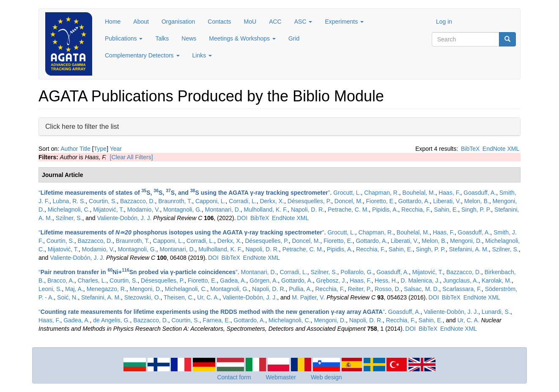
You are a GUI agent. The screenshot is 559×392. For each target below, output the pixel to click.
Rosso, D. (388, 289)
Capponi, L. (211, 201)
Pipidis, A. (385, 210)
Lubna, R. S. (69, 201)
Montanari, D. (223, 210)
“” (184, 193)
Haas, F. (449, 193)
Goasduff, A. (480, 193)
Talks (162, 38)
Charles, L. (92, 280)
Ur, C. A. (208, 297)
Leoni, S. (50, 289)
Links (202, 55)
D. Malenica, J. (421, 280)
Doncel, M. (349, 201)
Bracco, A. (61, 280)
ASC (303, 22)
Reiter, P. (360, 289)
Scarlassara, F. (462, 289)
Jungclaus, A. (461, 280)
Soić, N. (67, 297)
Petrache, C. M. (348, 210)
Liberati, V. (447, 201)
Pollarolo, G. (357, 272)
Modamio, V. (144, 210)
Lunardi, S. (496, 312)
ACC (275, 22)
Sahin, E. (446, 210)
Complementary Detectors (142, 55)
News (189, 38)
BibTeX (470, 149)
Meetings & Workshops (242, 38)
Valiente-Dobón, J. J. (125, 218)
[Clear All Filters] (132, 157)
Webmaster (281, 377)
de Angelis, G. (111, 320)
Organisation (178, 22)
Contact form (234, 377)
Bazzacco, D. (137, 201)
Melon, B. (477, 201)
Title (85, 149)
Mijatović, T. (108, 210)
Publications (124, 38)
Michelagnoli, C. (69, 210)
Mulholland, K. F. (266, 210)
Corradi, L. (243, 201)
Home (113, 22)
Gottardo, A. (414, 201)
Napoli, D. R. (308, 210)
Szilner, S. (69, 218)
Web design (326, 377)
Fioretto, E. (381, 201)
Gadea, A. (233, 280)
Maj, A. (74, 289)
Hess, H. (386, 280)
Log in (444, 22)
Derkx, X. (272, 201)
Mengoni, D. (466, 241)
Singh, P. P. (476, 210)
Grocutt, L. (347, 193)
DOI (242, 218)
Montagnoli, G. (182, 210)
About (141, 22)
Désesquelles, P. (309, 201)
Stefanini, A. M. (469, 249)
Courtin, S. (103, 201)
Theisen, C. (179, 297)
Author (69, 149)
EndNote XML (501, 149)
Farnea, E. (216, 320)
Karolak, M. (497, 280)
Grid (294, 38)
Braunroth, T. (175, 201)
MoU (250, 22)
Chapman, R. (381, 193)
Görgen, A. (264, 280)
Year (116, 149)
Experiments (344, 22)
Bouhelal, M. (419, 193)
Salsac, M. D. (421, 289)
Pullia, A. (300, 289)
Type (100, 149)
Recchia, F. (416, 210)
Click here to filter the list (82, 126)
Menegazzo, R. (107, 289)
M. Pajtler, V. (308, 297)
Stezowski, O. (142, 297)
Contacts (219, 22)
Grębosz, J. (332, 280)
